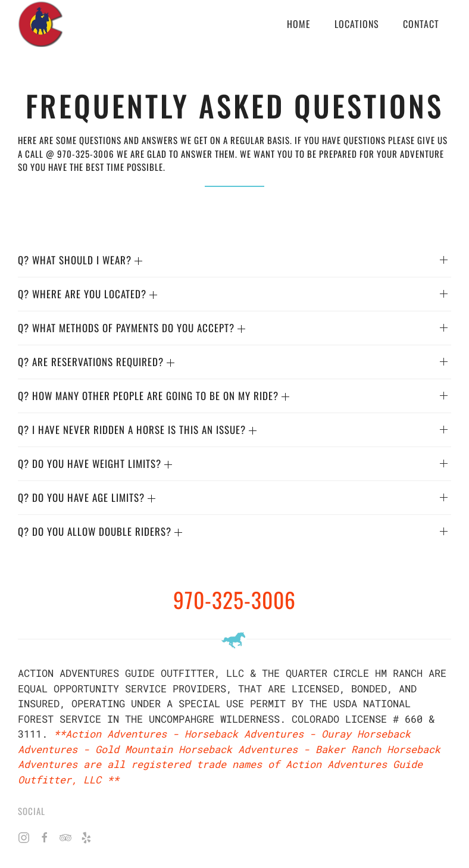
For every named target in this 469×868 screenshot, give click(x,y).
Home (299, 24)
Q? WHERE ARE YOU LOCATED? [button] (87, 294)
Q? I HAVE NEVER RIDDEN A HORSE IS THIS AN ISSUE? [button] (137, 430)
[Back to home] (40, 24)
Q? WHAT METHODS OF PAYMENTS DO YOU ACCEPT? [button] (132, 328)
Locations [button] (357, 24)
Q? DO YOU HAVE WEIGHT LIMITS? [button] (95, 463)
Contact (421, 24)
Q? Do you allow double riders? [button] (100, 531)
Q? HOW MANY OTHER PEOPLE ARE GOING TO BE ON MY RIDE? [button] (154, 396)
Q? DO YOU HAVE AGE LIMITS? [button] (87, 497)
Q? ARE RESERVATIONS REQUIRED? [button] (96, 362)
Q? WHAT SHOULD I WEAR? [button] (80, 260)
